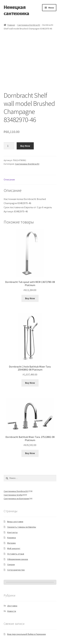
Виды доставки (15, 522)
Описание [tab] (9, 179)
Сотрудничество (16, 570)
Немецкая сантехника (16, 10)
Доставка (12, 606)
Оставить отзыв (16, 554)
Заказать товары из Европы (22, 527)
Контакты (12, 532)
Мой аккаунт (14, 548)
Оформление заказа (18, 559)
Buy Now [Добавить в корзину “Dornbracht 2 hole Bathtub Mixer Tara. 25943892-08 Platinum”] (30, 383)
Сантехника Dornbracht (29, 25)
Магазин (11, 543)
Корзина (12, 538)
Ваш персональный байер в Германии (26, 634)
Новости (12, 611)
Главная (11, 25)
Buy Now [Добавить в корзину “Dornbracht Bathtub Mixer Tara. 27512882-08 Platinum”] (30, 453)
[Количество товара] (9, 146)
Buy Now (25, 146)
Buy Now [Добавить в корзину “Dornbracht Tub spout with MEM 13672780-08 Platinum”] (30, 298)
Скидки (11, 564)
